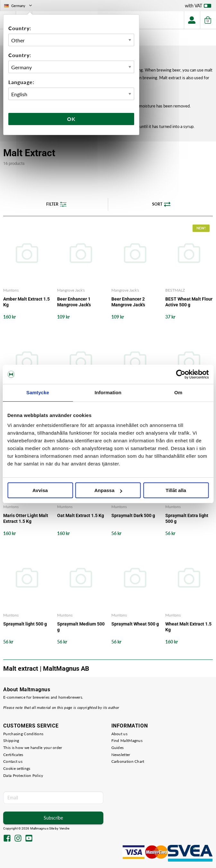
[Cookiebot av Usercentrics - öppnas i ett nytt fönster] (181, 374)
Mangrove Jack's (71, 290)
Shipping (11, 740)
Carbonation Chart (128, 761)
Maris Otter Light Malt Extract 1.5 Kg (26, 518)
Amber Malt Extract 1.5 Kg (26, 302)
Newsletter (121, 755)
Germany (19, 6)
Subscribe (53, 818)
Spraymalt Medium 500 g (81, 627)
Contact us (13, 761)
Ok (71, 119)
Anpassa (108, 490)
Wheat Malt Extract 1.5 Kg (188, 627)
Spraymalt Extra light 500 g (187, 518)
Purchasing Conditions (23, 734)
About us (119, 734)
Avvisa (40, 490)
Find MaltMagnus (127, 740)
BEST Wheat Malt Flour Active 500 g (189, 302)
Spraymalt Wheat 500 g (135, 624)
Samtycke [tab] (38, 392)
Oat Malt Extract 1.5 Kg (81, 515)
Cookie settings (17, 768)
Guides (118, 748)
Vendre (65, 828)
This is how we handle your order (33, 748)
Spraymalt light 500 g (25, 624)
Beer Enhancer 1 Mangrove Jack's (74, 302)
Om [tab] (178, 392)
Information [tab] (108, 392)
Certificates (13, 755)
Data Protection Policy (23, 775)
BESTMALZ (175, 290)
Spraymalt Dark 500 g (133, 515)
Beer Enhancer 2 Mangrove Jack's (128, 302)
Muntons (11, 290)
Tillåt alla (176, 490)
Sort (161, 204)
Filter (56, 204)
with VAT (198, 7)
